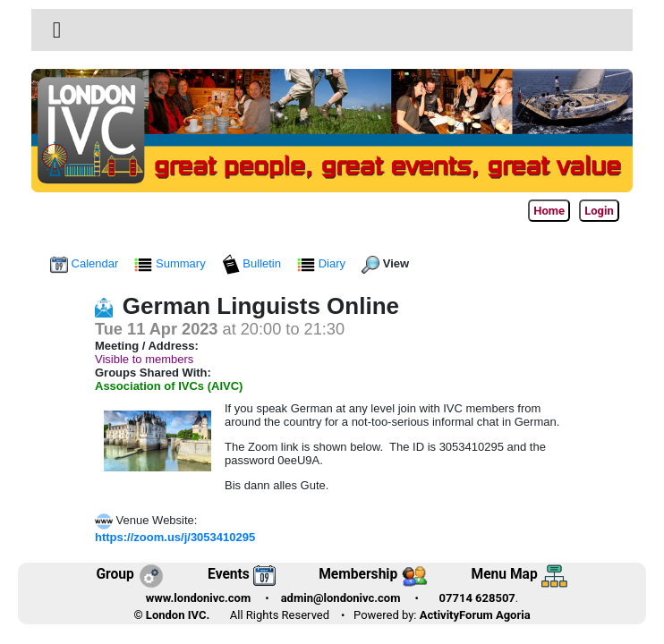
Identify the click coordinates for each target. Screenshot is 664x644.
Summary (171, 263)
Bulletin (253, 263)
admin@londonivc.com (341, 598)
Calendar (86, 263)
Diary (323, 263)
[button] (57, 30)
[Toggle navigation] (57, 30)
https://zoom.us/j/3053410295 (175, 537)
